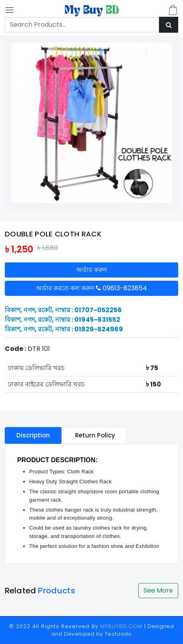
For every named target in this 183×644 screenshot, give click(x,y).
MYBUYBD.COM (122, 626)
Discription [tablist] (33, 435)
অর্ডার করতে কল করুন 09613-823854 (91, 288)
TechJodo (118, 634)
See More (158, 590)
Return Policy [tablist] (95, 435)
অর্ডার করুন (92, 270)
